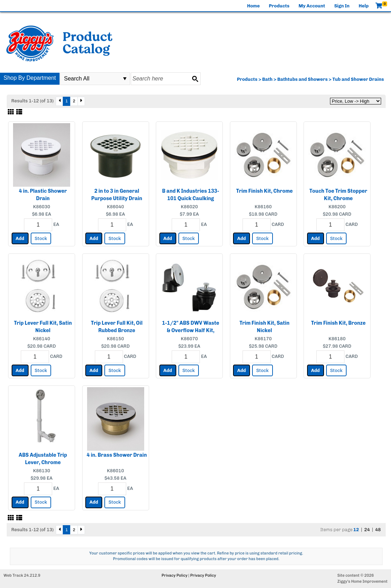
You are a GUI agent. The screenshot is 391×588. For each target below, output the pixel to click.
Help (363, 6)
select (125, 79)
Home (253, 6)
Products (279, 6)
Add (20, 238)
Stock (41, 238)
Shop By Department (30, 78)
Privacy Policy (174, 575)
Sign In (342, 6)
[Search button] (195, 79)
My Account (312, 6)
